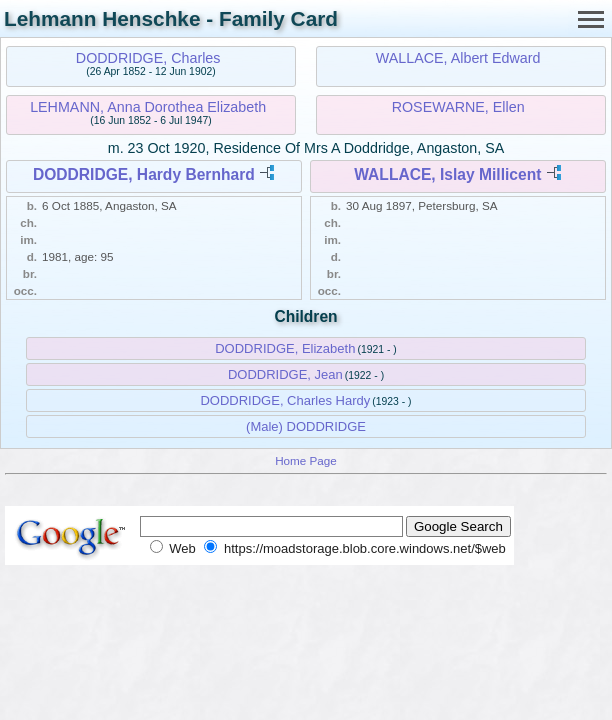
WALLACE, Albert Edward (458, 58)
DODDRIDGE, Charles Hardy (285, 400)
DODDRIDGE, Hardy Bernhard (144, 174)
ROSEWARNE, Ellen (458, 107)
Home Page (306, 460)
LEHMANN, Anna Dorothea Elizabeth (148, 107)
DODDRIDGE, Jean (285, 374)
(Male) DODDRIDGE (306, 426)
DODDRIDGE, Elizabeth (285, 348)
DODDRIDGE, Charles (148, 58)
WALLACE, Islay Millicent (447, 174)
